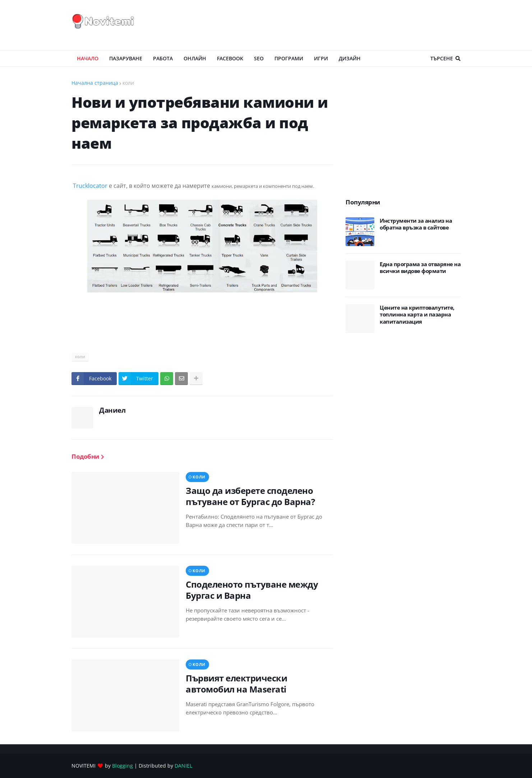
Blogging (122, 766)
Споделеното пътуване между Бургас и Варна (252, 590)
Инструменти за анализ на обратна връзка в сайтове (416, 224)
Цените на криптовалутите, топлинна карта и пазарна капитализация (417, 315)
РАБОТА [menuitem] (163, 58)
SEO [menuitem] (259, 58)
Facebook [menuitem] (230, 58)
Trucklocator (90, 186)
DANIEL (183, 766)
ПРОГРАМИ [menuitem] (289, 58)
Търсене (442, 58)
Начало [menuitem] (88, 58)
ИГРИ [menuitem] (321, 58)
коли (128, 83)
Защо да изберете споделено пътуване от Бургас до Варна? (250, 496)
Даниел (112, 410)
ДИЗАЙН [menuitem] (350, 58)
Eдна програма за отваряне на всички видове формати (420, 268)
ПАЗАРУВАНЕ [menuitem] (126, 58)
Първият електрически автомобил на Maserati (236, 684)
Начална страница (95, 83)
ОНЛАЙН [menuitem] (195, 58)
